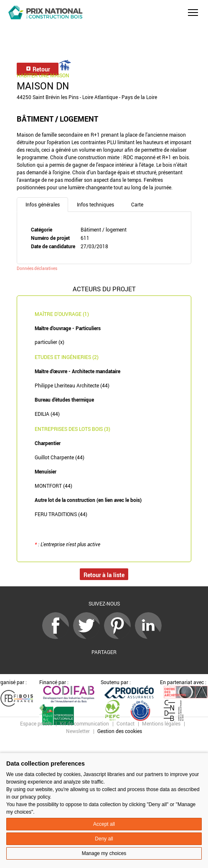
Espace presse (36, 723)
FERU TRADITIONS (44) (61, 514)
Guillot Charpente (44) (60, 457)
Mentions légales (161, 723)
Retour (38, 69)
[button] (193, 13)
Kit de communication (84, 723)
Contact (126, 723)
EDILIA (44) (47, 414)
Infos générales (43, 204)
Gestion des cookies (120, 731)
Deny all (104, 839)
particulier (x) (49, 342)
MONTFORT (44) (53, 486)
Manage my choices (104, 853)
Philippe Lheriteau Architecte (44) (72, 385)
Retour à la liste (104, 575)
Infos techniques (95, 204)
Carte (137, 204)
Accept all (104, 824)
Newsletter (78, 731)
